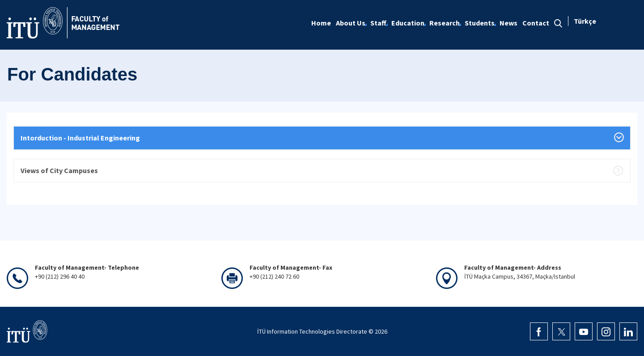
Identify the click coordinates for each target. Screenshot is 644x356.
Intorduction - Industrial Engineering (80, 138)
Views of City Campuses (59, 170)
